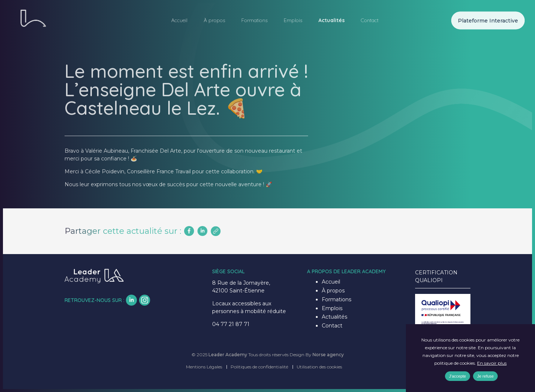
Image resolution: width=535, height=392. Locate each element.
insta (145, 300)
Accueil (179, 20)
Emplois (293, 20)
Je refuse (485, 376)
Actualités (332, 20)
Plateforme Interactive (488, 20)
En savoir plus (492, 363)
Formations (254, 20)
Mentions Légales (204, 367)
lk (131, 300)
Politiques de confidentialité (259, 367)
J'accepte (458, 376)
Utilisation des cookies (319, 367)
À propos (214, 20)
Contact (370, 20)
